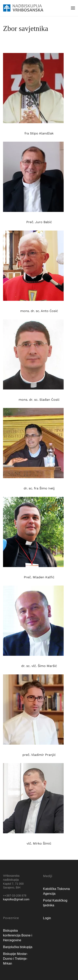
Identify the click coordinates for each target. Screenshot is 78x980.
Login (47, 918)
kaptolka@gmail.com (16, 899)
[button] (73, 8)
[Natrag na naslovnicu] (23, 8)
